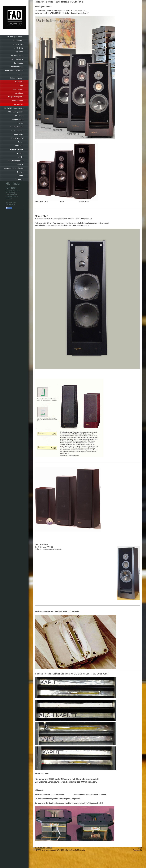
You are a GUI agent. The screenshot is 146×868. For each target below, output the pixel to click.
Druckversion (39, 848)
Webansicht (138, 850)
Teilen (9, 208)
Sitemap (49, 848)
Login (140, 848)
